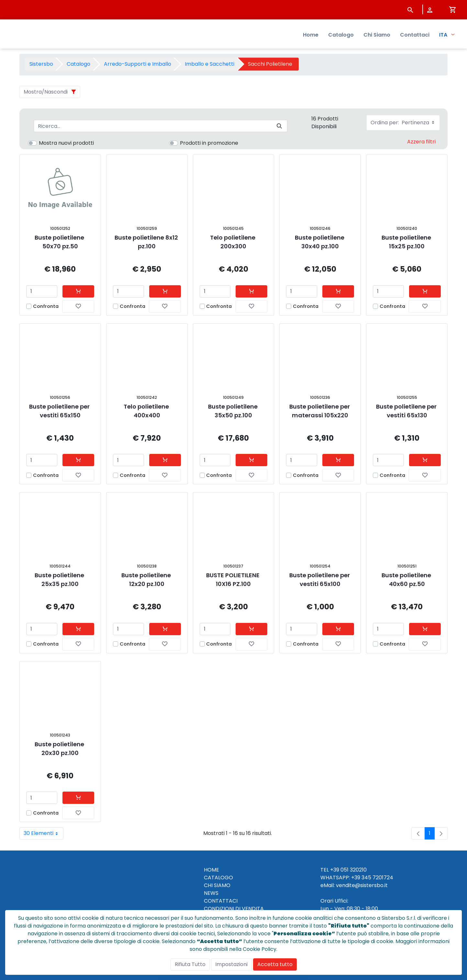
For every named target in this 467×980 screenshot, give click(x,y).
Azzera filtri (421, 142)
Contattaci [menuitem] (415, 36)
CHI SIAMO (217, 885)
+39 (356, 878)
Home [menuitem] (311, 36)
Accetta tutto (275, 964)
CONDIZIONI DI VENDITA (234, 909)
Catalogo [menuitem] (341, 36)
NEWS (211, 893)
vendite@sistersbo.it (362, 885)
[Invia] (279, 126)
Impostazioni (231, 964)
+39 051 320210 (348, 870)
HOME (211, 870)
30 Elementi (44, 833)
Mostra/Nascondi (46, 92)
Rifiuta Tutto (190, 964)
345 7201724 (377, 878)
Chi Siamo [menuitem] (377, 36)
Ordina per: (403, 123)
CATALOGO (218, 878)
